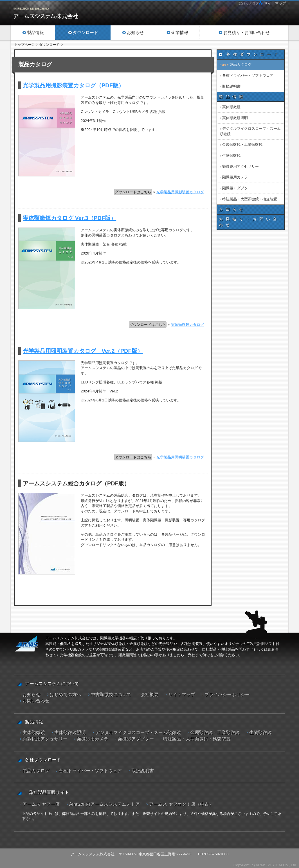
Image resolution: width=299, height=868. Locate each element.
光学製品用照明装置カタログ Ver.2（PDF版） (83, 351)
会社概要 (150, 695)
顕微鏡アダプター (237, 188)
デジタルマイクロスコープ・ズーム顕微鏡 (250, 131)
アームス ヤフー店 (41, 802)
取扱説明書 (231, 86)
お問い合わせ (36, 701)
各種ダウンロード (253, 54)
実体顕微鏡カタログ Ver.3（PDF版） (69, 218)
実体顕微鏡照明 (235, 118)
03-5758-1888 (217, 852)
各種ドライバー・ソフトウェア (248, 75)
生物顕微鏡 (231, 155)
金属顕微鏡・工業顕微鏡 (242, 145)
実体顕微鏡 (231, 107)
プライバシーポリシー (227, 695)
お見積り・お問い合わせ (249, 222)
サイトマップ (275, 3)
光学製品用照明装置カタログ (180, 457)
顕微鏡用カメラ (235, 177)
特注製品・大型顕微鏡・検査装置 (250, 199)
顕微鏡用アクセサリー (240, 166)
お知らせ (232, 209)
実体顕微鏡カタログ (187, 325)
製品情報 (232, 97)
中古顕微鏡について (111, 695)
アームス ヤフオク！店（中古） (181, 802)
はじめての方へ (66, 695)
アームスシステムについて (52, 684)
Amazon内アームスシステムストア (104, 802)
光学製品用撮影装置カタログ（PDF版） (73, 85)
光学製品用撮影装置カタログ (180, 192)
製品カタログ (240, 64)
